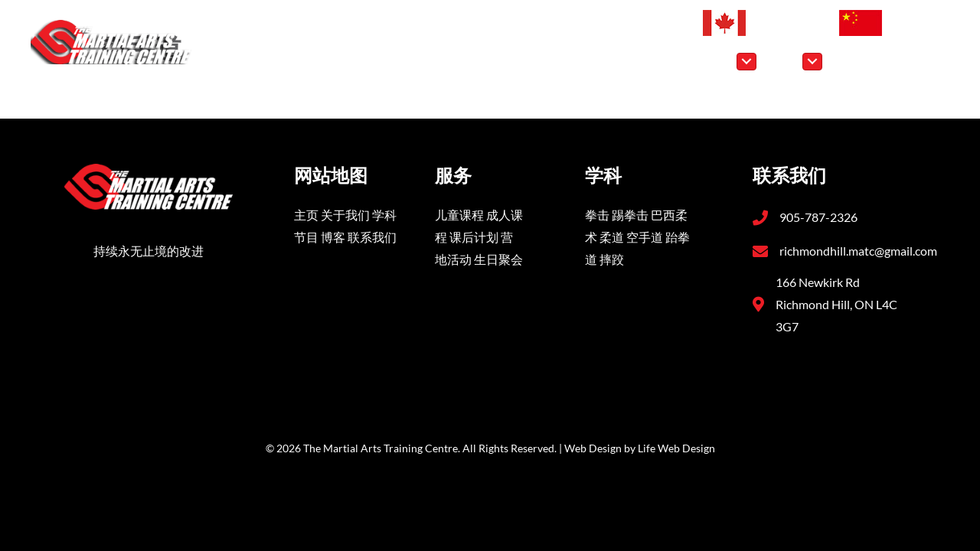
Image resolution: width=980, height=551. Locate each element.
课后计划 (474, 237)
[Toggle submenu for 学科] (746, 62)
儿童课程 (459, 215)
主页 (306, 215)
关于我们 (345, 215)
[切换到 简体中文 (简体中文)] (887, 23)
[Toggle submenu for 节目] (812, 62)
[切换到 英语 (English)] (763, 23)
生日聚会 (498, 259)
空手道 (645, 237)
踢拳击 (630, 215)
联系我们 (372, 237)
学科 (384, 215)
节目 (306, 237)
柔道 (612, 237)
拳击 (597, 215)
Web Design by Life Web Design (640, 448)
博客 (333, 237)
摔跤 (612, 259)
